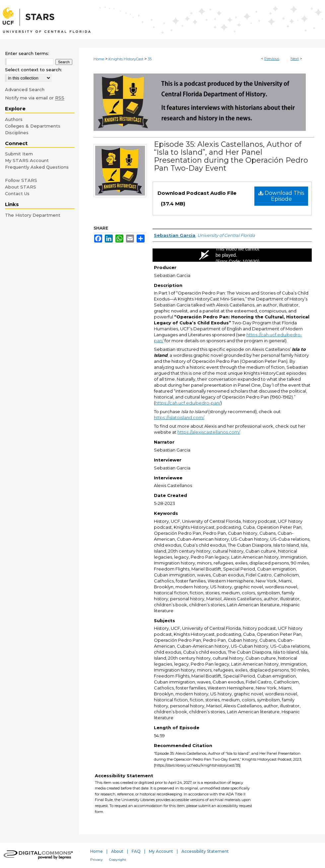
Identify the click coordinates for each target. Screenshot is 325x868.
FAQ (136, 851)
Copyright (118, 860)
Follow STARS (21, 180)
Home (99, 59)
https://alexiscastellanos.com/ (209, 432)
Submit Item (19, 154)
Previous (272, 59)
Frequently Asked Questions (37, 167)
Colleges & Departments (33, 126)
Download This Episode (281, 196)
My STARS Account (27, 160)
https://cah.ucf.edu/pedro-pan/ (188, 403)
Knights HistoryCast (126, 59)
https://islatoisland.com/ (179, 417)
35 (150, 59)
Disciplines (17, 133)
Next (295, 59)
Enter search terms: (27, 53)
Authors (14, 119)
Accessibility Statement (205, 851)
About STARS (21, 187)
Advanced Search (25, 89)
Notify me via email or (35, 98)
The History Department (33, 215)
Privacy (97, 860)
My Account (161, 851)
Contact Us (17, 193)
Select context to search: (33, 70)
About (117, 851)
